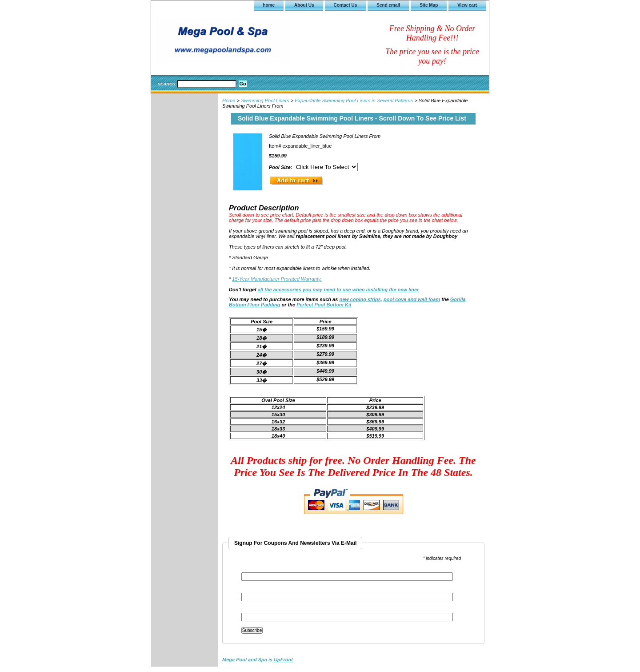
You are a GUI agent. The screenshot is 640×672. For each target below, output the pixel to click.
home (269, 5)
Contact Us (346, 5)
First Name (253, 590)
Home (229, 101)
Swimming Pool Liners (265, 101)
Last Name (252, 610)
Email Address (258, 569)
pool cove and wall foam (412, 299)
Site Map (429, 5)
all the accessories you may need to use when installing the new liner (338, 290)
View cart (467, 5)
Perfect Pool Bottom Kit (324, 305)
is (258, 660)
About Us (304, 5)
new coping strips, (361, 299)
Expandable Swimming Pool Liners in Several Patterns (354, 101)
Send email (388, 5)
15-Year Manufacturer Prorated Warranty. (277, 279)
